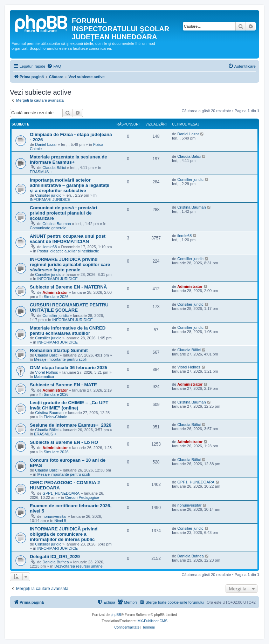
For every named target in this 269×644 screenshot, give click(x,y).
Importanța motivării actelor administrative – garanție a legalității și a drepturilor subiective (70, 185)
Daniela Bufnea (56, 562)
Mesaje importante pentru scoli (60, 359)
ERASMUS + (41, 172)
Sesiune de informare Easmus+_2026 (71, 425)
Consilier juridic (48, 195)
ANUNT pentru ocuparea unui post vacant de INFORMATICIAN (68, 239)
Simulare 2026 (56, 297)
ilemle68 (50, 247)
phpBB (116, 615)
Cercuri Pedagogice (82, 497)
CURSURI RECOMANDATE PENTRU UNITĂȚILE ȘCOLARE (69, 307)
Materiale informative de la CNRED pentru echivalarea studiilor (68, 331)
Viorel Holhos (46, 372)
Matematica (44, 377)
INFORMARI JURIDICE (50, 199)
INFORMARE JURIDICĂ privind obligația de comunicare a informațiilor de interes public (64, 534)
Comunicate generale (48, 228)
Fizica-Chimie (56, 417)
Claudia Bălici (54, 168)
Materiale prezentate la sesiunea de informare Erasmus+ (68, 160)
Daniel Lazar (46, 144)
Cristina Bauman (57, 224)
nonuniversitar (54, 516)
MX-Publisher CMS (153, 621)
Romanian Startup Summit (59, 350)
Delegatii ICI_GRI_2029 (55, 557)
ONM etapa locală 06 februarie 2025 (68, 368)
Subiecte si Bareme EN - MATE (63, 385)
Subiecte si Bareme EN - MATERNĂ (68, 287)
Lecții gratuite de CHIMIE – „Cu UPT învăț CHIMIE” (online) (69, 405)
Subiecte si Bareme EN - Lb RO (64, 442)
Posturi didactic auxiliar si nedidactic (68, 251)
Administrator (55, 292)
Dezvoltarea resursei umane (78, 566)
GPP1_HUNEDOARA (61, 493)
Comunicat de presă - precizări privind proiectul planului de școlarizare (63, 213)
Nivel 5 (60, 521)
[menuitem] (54, 66)
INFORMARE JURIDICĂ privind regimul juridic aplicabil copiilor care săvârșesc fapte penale (70, 265)
